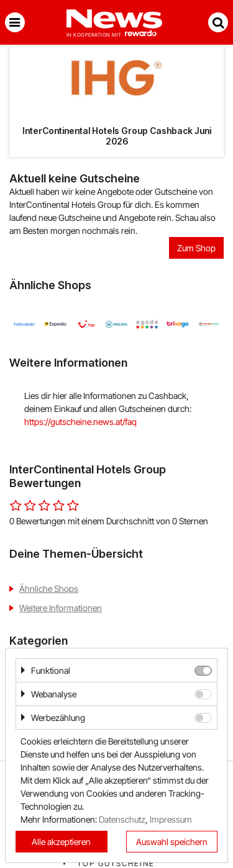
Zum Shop (196, 248)
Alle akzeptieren (61, 842)
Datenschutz (122, 819)
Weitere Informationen (61, 608)
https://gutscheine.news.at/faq (80, 422)
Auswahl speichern (172, 842)
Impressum (171, 819)
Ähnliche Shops (49, 588)
